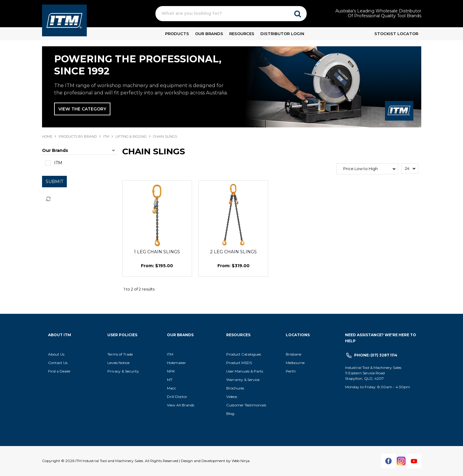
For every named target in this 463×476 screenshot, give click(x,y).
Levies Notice (118, 363)
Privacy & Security (124, 371)
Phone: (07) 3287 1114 (376, 355)
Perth (291, 371)
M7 (170, 380)
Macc (171, 388)
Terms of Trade (120, 354)
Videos (232, 397)
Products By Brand (78, 136)
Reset (48, 199)
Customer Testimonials (246, 405)
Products (177, 34)
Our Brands (209, 34)
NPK (171, 371)
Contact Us (58, 363)
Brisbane (293, 354)
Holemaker (176, 363)
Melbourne (295, 363)
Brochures (235, 388)
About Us (56, 354)
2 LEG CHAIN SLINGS (233, 252)
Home (47, 136)
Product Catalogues (244, 354)
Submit (54, 182)
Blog (230, 414)
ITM (106, 136)
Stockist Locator (396, 34)
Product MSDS (239, 363)
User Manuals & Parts (245, 371)
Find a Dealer (59, 371)
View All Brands (181, 405)
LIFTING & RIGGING (131, 136)
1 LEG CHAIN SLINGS (157, 252)
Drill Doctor (177, 397)
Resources (242, 34)
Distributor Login (282, 34)
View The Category (82, 109)
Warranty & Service (243, 380)
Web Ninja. (241, 461)
